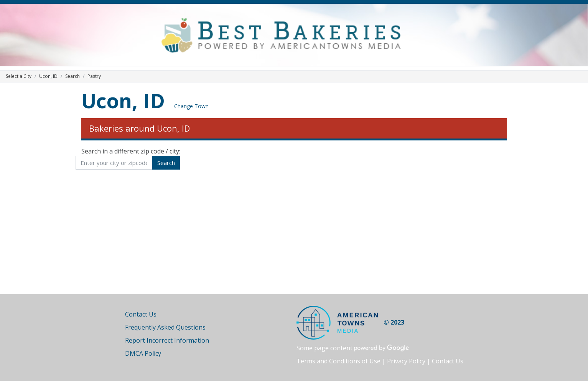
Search (72, 76)
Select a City (19, 76)
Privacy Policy (406, 361)
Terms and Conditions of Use (338, 361)
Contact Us (141, 314)
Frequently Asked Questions (165, 327)
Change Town (191, 106)
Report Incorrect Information (167, 340)
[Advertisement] (294, 229)
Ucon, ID (123, 100)
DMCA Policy (143, 353)
